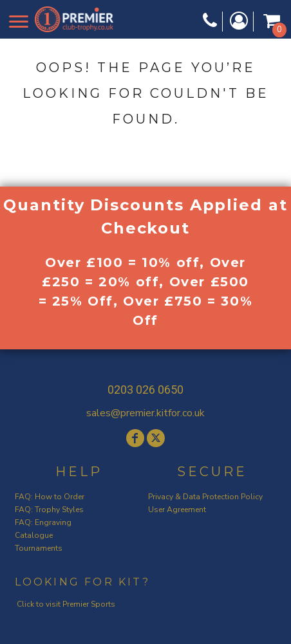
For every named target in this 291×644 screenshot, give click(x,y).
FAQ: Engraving (43, 522)
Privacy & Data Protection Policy (205, 497)
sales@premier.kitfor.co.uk (145, 413)
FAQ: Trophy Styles (49, 510)
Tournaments (39, 548)
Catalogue (34, 535)
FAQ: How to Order (50, 497)
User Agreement (177, 510)
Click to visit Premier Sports (66, 604)
